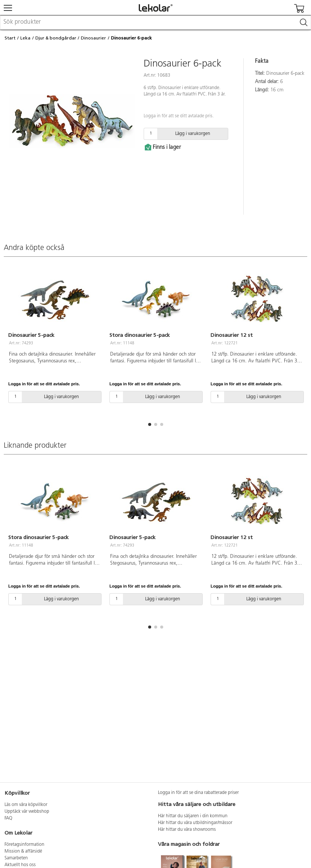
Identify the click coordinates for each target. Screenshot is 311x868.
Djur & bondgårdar (56, 38)
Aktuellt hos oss (20, 865)
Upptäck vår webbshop (27, 812)
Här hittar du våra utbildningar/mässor (195, 823)
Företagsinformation (24, 845)
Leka (25, 38)
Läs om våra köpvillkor (26, 805)
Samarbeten (16, 858)
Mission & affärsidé (23, 851)
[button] (150, 424)
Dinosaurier (93, 38)
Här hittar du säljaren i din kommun (193, 816)
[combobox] (155, 23)
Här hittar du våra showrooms (187, 830)
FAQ (8, 818)
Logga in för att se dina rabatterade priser (198, 793)
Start (10, 38)
